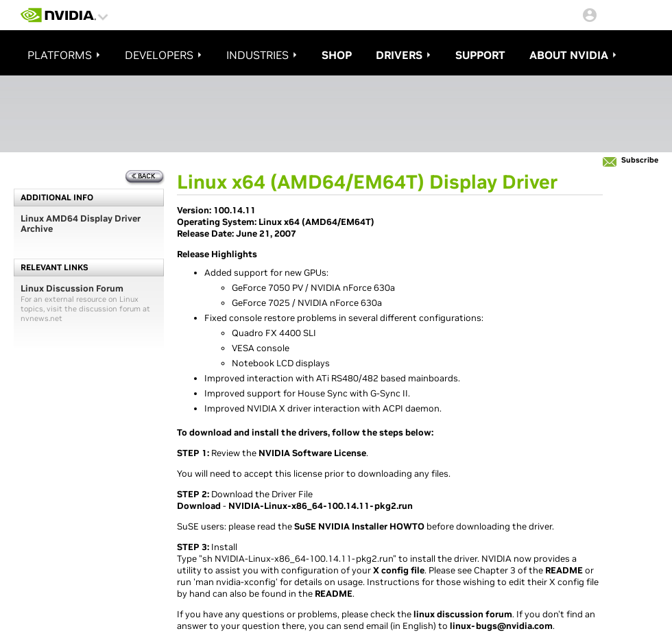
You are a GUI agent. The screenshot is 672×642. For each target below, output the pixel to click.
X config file (399, 570)
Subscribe (640, 160)
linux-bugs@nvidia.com (501, 626)
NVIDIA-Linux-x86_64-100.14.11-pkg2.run (321, 506)
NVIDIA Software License (312, 453)
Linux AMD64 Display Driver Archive (81, 224)
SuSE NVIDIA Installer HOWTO (359, 526)
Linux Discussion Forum (72, 288)
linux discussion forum (463, 614)
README (564, 570)
